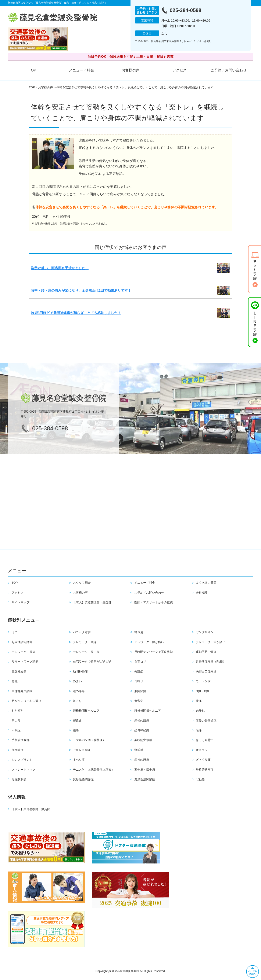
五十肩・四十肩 (145, 770)
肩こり (16, 721)
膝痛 (199, 701)
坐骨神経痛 (142, 730)
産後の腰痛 (142, 760)
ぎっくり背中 (205, 740)
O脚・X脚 (202, 691)
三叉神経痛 (19, 671)
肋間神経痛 (80, 671)
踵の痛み (79, 691)
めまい (77, 681)
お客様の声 (131, 70)
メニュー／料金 (81, 70)
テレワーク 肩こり (86, 652)
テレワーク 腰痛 (24, 652)
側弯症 (139, 701)
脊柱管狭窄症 (205, 770)
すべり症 (79, 760)
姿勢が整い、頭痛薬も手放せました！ (60, 268)
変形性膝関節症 (83, 779)
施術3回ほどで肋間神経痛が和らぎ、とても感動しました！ (76, 313)
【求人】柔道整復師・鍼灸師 (92, 602)
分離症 (139, 671)
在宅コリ (140, 662)
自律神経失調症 (22, 691)
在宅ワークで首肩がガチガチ (92, 662)
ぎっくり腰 (203, 760)
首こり (77, 701)
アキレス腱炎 (82, 750)
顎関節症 (18, 750)
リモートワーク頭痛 (25, 662)
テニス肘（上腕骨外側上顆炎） (94, 770)
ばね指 (200, 779)
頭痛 (199, 730)
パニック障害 (82, 632)
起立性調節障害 (22, 642)
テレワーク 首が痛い (211, 642)
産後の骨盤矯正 (206, 721)
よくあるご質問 (206, 583)
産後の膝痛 (142, 721)
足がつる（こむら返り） (28, 701)
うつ (15, 632)
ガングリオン (205, 632)
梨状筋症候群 (143, 740)
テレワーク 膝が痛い (149, 642)
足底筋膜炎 (19, 779)
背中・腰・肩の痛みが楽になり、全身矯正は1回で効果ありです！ (81, 290)
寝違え (77, 721)
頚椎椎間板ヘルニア (86, 711)
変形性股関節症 (145, 779)
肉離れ (200, 711)
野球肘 (139, 750)
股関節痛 (140, 691)
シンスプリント (22, 760)
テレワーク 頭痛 (85, 642)
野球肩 (139, 632)
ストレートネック (24, 770)
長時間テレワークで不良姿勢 (154, 652)
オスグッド (203, 750)
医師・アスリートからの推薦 (154, 602)
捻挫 (15, 681)
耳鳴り (139, 681)
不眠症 (16, 730)
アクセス (179, 70)
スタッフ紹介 (82, 583)
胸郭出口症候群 (206, 671)
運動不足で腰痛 (206, 652)
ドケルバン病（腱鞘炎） (89, 740)
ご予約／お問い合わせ (229, 70)
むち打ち (18, 711)
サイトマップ (21, 602)
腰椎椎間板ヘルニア (148, 711)
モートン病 (203, 681)
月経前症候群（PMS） (211, 662)
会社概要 (202, 593)
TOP (33, 70)
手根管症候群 (21, 740)
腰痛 (76, 730)
